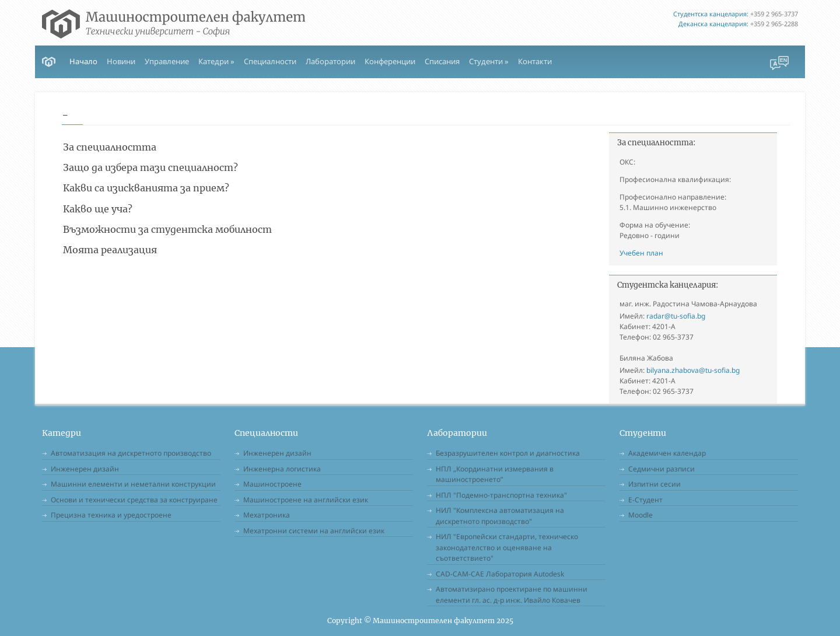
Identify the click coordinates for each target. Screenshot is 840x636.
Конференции (390, 61)
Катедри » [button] (216, 61)
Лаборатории (330, 61)
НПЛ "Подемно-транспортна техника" (501, 495)
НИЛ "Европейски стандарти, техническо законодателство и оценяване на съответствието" (507, 547)
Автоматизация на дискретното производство (131, 453)
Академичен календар (667, 453)
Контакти (535, 61)
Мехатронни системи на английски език (314, 531)
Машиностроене (272, 484)
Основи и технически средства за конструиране (134, 500)
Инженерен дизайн (85, 469)
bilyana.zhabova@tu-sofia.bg (693, 370)
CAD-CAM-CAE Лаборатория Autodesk (500, 574)
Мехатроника (267, 515)
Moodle (640, 515)
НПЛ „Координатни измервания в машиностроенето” (495, 474)
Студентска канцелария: (711, 14)
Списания (442, 61)
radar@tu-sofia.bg (676, 316)
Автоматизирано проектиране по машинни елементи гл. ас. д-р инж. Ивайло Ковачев (512, 595)
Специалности (270, 61)
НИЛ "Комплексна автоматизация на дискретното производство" (500, 516)
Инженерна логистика (282, 469)
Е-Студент (645, 500)
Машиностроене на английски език (306, 500)
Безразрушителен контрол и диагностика (508, 453)
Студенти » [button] (489, 61)
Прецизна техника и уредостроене (111, 515)
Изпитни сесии (654, 484)
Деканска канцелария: (713, 24)
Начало (83, 61)
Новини (121, 61)
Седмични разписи (661, 469)
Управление (167, 61)
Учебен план (641, 253)
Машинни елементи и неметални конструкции (133, 484)
